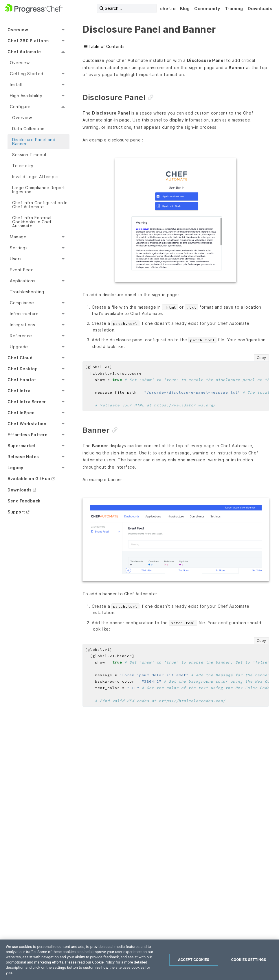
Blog (185, 9)
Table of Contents (104, 46)
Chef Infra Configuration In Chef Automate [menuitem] (40, 205)
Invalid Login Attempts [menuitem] (35, 177)
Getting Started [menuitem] (27, 74)
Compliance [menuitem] (22, 303)
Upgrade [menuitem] (19, 347)
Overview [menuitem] (18, 30)
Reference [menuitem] (21, 336)
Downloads (260, 9)
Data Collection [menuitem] (28, 129)
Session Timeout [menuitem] (30, 155)
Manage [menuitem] (18, 237)
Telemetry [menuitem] (23, 166)
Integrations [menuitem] (22, 325)
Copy (261, 358)
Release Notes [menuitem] (23, 457)
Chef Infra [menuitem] (19, 391)
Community (207, 9)
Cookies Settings (249, 960)
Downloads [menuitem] (20, 490)
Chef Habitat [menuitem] (22, 380)
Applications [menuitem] (23, 281)
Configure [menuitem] (20, 107)
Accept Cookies (194, 960)
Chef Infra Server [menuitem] (27, 402)
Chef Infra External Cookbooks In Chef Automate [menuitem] (32, 222)
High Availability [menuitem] (26, 96)
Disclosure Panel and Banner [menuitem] (34, 142)
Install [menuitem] (16, 85)
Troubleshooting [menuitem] (27, 292)
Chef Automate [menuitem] (24, 52)
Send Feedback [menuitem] (24, 501)
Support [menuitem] (16, 512)
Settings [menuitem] (19, 248)
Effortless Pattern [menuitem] (27, 435)
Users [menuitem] (16, 259)
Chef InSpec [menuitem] (21, 413)
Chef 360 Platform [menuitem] (28, 41)
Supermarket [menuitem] (22, 446)
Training (234, 9)
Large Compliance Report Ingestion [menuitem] (39, 190)
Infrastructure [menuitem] (24, 314)
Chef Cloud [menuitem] (20, 358)
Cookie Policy (103, 962)
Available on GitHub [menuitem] (29, 479)
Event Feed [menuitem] (22, 270)
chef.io (168, 9)
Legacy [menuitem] (15, 468)
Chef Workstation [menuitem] (27, 424)
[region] (139, 960)
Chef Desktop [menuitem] (23, 369)
